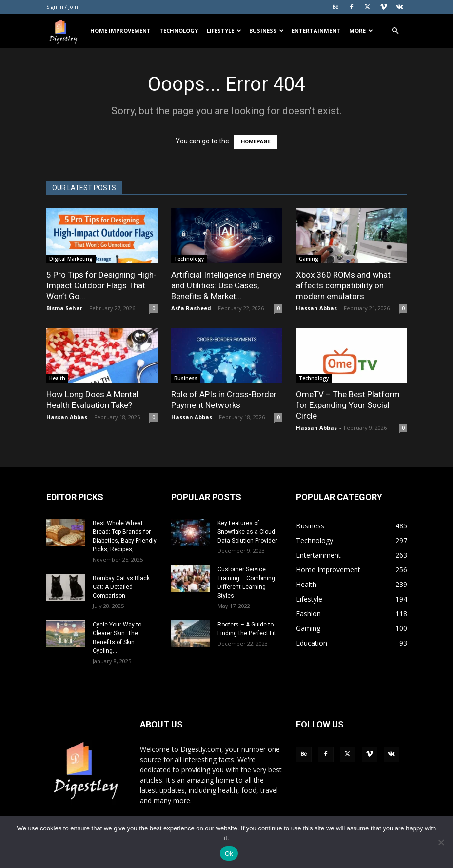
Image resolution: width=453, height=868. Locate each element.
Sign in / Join (62, 7)
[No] (441, 842)
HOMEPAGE (256, 142)
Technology (179, 30)
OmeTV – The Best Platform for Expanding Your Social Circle (348, 405)
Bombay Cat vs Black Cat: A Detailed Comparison (121, 587)
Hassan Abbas (316, 308)
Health (57, 378)
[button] (395, 31)
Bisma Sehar (64, 308)
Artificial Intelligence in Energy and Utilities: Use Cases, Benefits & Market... (226, 285)
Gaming (309, 259)
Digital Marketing (71, 259)
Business (266, 30)
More (361, 30)
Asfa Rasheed (191, 308)
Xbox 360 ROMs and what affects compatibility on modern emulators (343, 285)
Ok (229, 854)
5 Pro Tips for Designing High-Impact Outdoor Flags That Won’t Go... (101, 285)
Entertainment (316, 30)
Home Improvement (120, 30)
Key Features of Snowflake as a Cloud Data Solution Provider (247, 532)
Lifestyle (224, 30)
